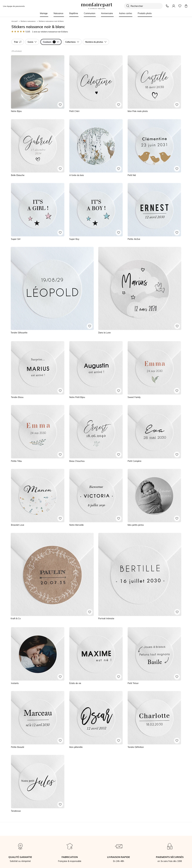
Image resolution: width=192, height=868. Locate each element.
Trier (18, 42)
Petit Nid (132, 175)
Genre (32, 42)
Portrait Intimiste (106, 619)
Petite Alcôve (134, 239)
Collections (72, 42)
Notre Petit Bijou (77, 397)
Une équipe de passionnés (14, 6)
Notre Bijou (16, 111)
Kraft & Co (16, 619)
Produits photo (145, 13)
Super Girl (16, 239)
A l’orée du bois (77, 175)
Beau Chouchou (77, 461)
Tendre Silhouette (19, 333)
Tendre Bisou (17, 397)
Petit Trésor (133, 683)
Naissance (58, 13)
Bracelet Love (18, 525)
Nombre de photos (96, 42)
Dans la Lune (104, 333)
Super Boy (74, 239)
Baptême (74, 13)
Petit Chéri (74, 111)
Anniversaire (107, 13)
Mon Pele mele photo (138, 111)
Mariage (44, 13)
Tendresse (16, 811)
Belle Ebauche (18, 175)
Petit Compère (135, 461)
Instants (15, 683)
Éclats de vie (75, 683)
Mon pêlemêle (76, 747)
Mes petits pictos (136, 525)
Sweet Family (134, 397)
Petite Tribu (16, 461)
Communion (90, 13)
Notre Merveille (76, 525)
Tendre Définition (136, 747)
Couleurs (51, 42)
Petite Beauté (18, 747)
